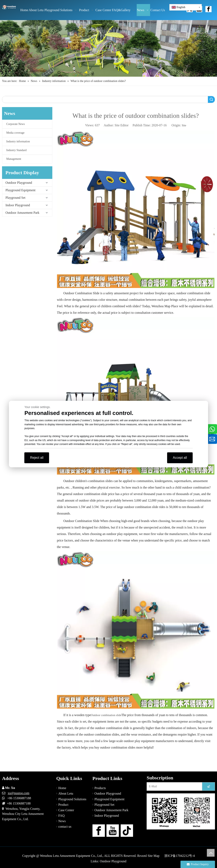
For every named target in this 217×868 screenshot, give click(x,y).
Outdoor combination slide (106, 715)
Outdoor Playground (19, 183)
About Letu (66, 793)
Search (211, 99)
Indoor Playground (18, 205)
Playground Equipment (20, 190)
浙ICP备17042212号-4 (179, 856)
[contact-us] (181, 811)
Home (62, 788)
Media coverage (15, 133)
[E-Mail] (173, 786)
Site (184, 125)
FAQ (62, 816)
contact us (65, 827)
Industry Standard (16, 150)
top (211, 853)
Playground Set (15, 198)
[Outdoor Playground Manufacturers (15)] (108, 48)
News (62, 821)
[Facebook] (99, 831)
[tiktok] (127, 831)
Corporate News (16, 124)
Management (14, 159)
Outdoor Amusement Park (22, 213)
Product (63, 805)
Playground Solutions (72, 799)
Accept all (180, 458)
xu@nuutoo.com (19, 793)
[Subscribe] (208, 786)
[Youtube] (113, 831)
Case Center (66, 810)
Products (100, 788)
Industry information (18, 141)
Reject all (37, 458)
